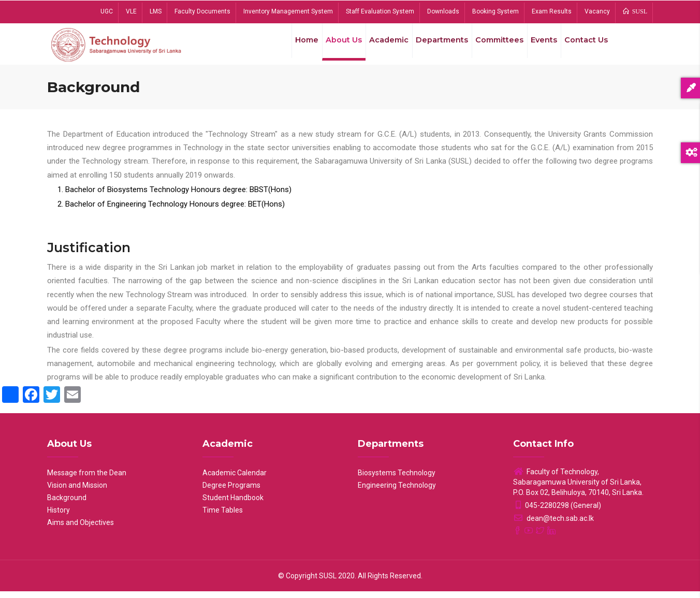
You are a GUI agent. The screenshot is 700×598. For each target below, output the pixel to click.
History (59, 517)
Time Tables (223, 517)
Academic (377, 46)
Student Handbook (233, 504)
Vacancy (597, 11)
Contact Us (585, 46)
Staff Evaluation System (380, 11)
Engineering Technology (397, 492)
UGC (107, 11)
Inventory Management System (288, 11)
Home (290, 46)
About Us (330, 46)
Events (539, 46)
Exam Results (552, 11)
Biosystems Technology (397, 479)
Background (67, 504)
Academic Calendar (235, 479)
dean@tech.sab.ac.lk (553, 525)
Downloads (443, 11)
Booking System (495, 11)
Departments (433, 46)
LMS (156, 11)
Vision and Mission (77, 492)
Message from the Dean (87, 479)
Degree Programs (231, 492)
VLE (131, 11)
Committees (492, 46)
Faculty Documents (202, 11)
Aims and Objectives (81, 529)
